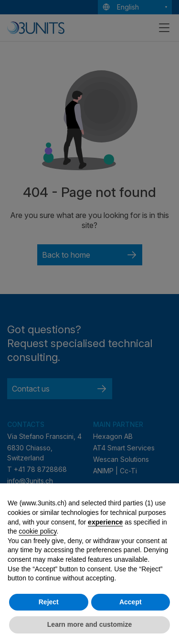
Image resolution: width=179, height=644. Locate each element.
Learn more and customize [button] (89, 624)
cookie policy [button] (37, 531)
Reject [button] (49, 602)
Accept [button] (131, 602)
